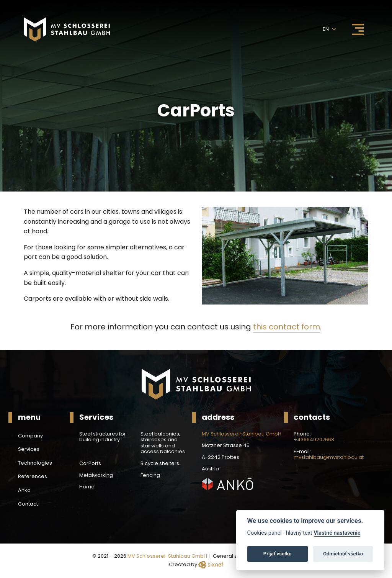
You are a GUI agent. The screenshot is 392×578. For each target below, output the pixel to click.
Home (87, 487)
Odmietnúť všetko (343, 554)
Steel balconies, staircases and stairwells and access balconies (163, 443)
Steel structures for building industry (103, 437)
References (33, 476)
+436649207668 (314, 440)
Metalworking (96, 475)
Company (30, 436)
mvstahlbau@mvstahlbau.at (329, 457)
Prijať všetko (278, 554)
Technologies (35, 463)
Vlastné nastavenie (337, 533)
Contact (28, 504)
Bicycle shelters (160, 463)
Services (29, 449)
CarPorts (90, 463)
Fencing (150, 475)
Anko (24, 490)
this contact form (287, 327)
